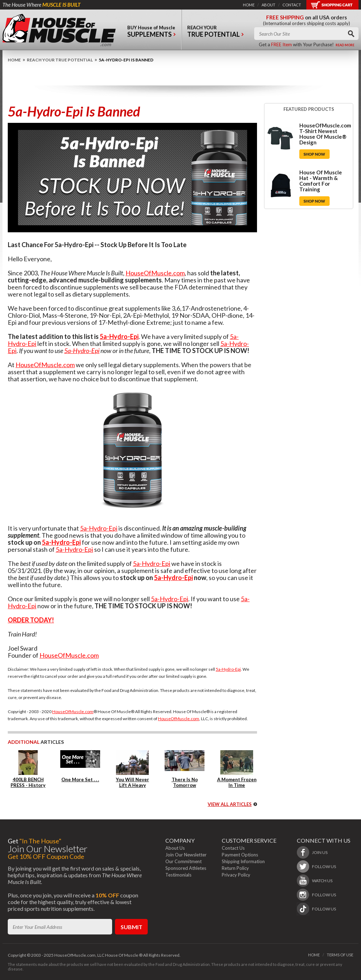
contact (292, 5)
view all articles (230, 804)
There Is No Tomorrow (185, 782)
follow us (324, 867)
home (249, 5)
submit (131, 927)
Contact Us (233, 848)
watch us (322, 881)
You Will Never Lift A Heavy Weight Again (133, 785)
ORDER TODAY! (31, 620)
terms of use (340, 955)
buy (152, 33)
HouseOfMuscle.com (155, 273)
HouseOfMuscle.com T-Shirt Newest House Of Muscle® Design (325, 134)
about (268, 5)
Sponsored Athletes (186, 868)
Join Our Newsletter (186, 855)
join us (320, 852)
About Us (175, 848)
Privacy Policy (236, 875)
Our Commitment (183, 861)
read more (345, 45)
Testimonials (178, 875)
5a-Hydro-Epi (119, 336)
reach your (216, 33)
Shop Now (314, 154)
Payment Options (240, 855)
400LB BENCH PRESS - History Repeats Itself (28, 785)
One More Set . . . (80, 779)
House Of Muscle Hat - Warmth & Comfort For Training (321, 181)
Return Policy (235, 868)
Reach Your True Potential (60, 60)
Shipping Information (243, 861)
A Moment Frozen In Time (237, 782)
